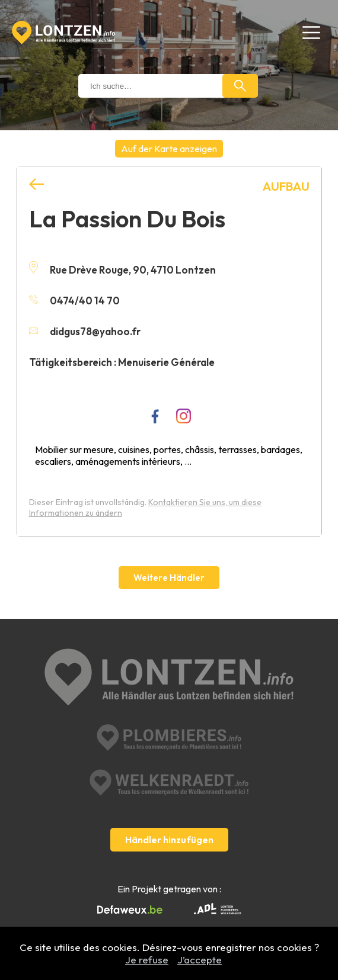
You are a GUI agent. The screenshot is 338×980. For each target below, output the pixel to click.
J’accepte (200, 960)
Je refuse (147, 960)
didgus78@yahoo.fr (85, 331)
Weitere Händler (169, 578)
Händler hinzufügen (169, 840)
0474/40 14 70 (74, 301)
